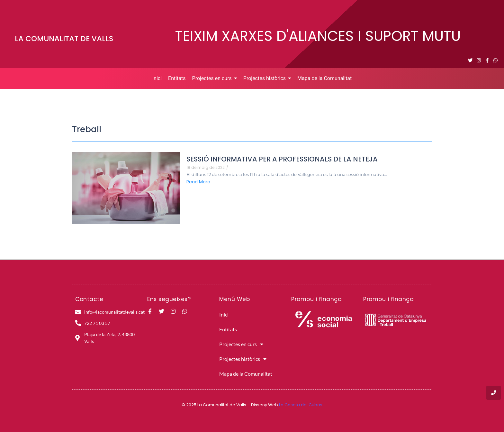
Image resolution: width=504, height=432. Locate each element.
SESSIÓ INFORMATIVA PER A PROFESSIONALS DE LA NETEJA (282, 159)
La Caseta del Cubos (301, 405)
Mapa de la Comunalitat (246, 374)
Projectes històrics (243, 359)
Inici (224, 314)
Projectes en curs (241, 344)
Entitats (228, 329)
